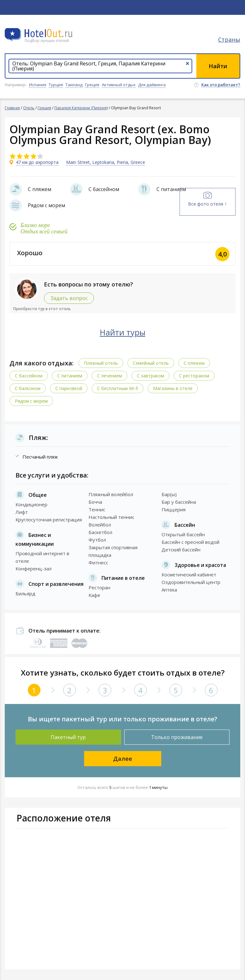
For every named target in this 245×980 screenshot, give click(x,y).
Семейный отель (151, 363)
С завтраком (150, 376)
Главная (12, 108)
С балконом (28, 388)
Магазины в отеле (173, 388)
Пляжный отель (101, 363)
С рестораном (194, 376)
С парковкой (69, 388)
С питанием (70, 376)
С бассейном (29, 376)
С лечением (110, 376)
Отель (29, 108)
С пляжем (194, 363)
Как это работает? (221, 85)
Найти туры (123, 332)
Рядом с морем (31, 401)
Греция (44, 108)
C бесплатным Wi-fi (118, 388)
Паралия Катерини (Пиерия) (81, 108)
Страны (229, 39)
